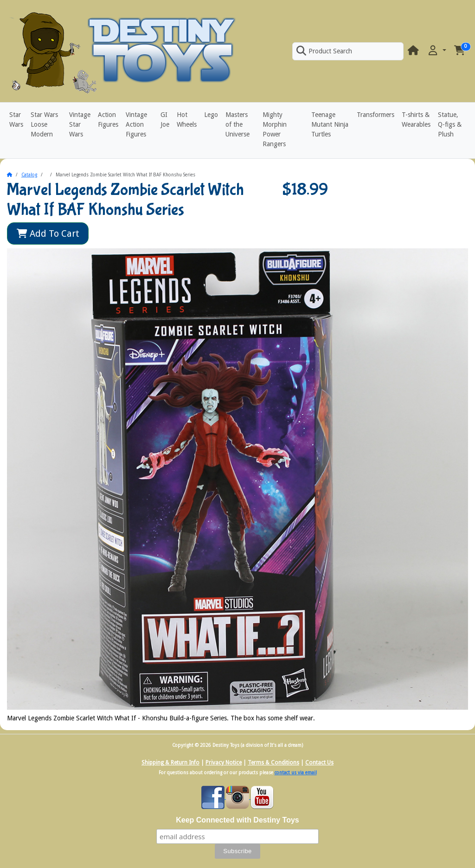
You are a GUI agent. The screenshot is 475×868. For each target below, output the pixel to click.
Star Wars (16, 120)
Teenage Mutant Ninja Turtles (330, 124)
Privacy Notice (224, 763)
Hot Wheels (187, 120)
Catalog (29, 175)
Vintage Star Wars (80, 124)
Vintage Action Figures (136, 124)
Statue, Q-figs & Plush (450, 124)
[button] (436, 51)
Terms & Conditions (273, 763)
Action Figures (108, 120)
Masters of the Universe (237, 124)
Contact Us (319, 763)
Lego (211, 115)
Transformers (376, 115)
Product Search (324, 51)
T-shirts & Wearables (416, 120)
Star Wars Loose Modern (44, 124)
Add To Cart (48, 233)
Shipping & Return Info (170, 763)
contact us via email (296, 773)
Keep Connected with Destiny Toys (237, 820)
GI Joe (165, 120)
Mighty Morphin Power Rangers (275, 129)
